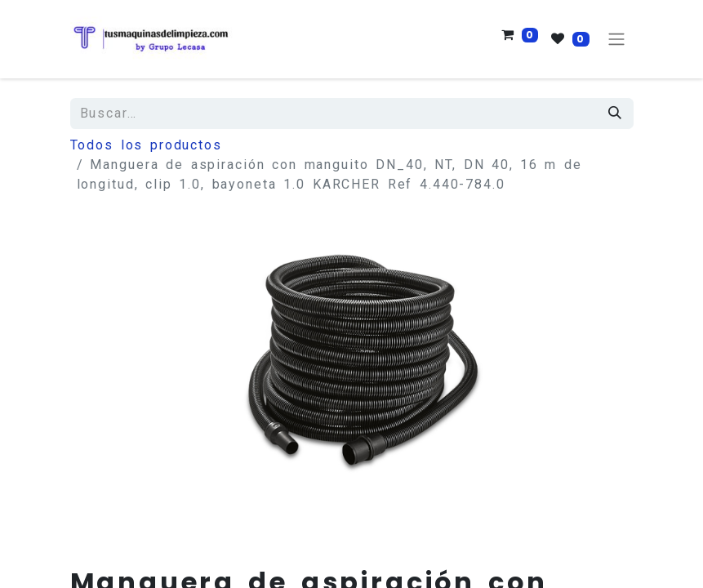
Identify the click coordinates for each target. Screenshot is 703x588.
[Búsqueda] (616, 114)
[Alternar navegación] (616, 40)
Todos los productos (147, 145)
